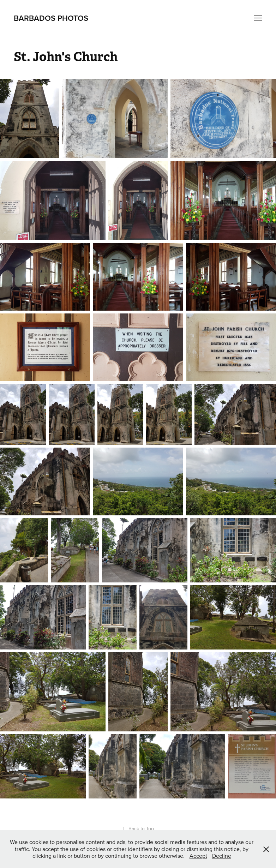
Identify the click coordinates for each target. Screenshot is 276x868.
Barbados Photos (51, 18)
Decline (222, 856)
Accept (198, 856)
